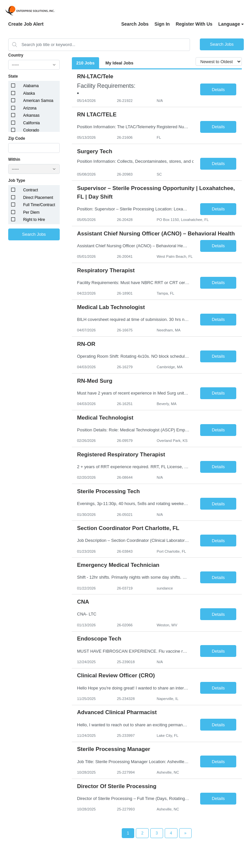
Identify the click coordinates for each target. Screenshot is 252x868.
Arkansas (31, 115)
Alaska (29, 93)
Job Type (17, 181)
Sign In (162, 24)
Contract (31, 190)
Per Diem (31, 212)
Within (14, 159)
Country (16, 55)
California (32, 123)
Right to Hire (34, 220)
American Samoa (38, 101)
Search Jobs (135, 24)
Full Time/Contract (39, 205)
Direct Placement (38, 198)
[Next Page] (186, 833)
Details (218, 90)
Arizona (30, 108)
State (13, 76)
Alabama (31, 86)
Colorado (31, 130)
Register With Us (194, 24)
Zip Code (17, 138)
